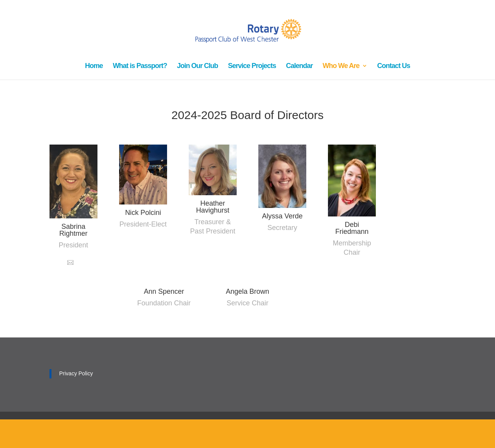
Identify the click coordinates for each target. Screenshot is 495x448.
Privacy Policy (76, 373)
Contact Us (393, 66)
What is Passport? (140, 66)
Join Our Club (198, 66)
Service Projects (252, 66)
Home (94, 66)
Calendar (299, 66)
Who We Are (341, 66)
